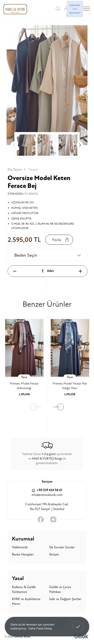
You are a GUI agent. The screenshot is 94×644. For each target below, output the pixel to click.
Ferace (33, 169)
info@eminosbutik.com (47, 495)
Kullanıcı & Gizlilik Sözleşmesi (24, 590)
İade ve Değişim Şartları (65, 599)
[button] (80, 145)
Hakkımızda (20, 547)
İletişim (54, 555)
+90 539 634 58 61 (47, 490)
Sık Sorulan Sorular (62, 547)
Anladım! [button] (78, 624)
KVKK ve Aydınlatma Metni (26, 602)
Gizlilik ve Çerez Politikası (60, 590)
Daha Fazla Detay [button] (40, 628)
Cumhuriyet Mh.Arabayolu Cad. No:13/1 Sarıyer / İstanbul (47, 507)
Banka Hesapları (23, 555)
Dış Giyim (17, 169)
